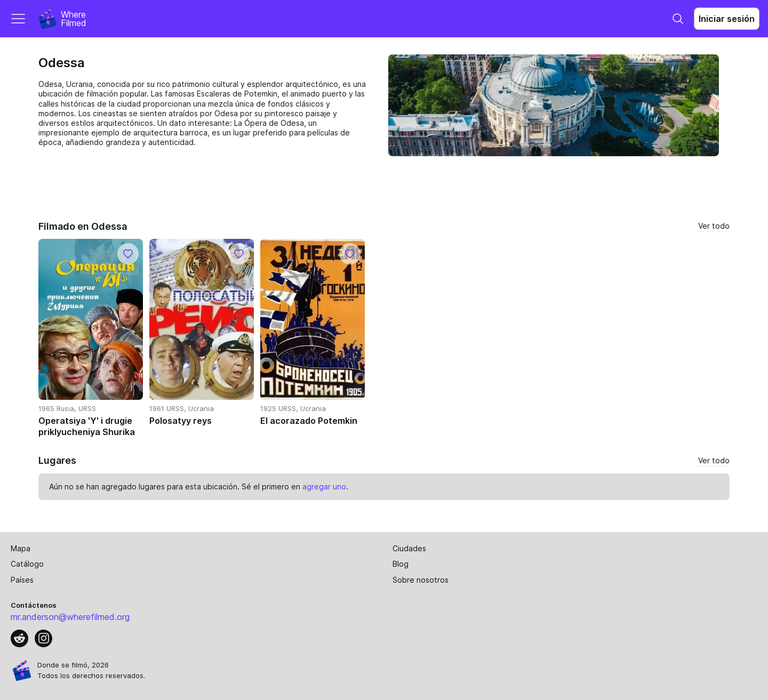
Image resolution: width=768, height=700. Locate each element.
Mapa (21, 548)
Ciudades (409, 548)
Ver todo (714, 226)
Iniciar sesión (727, 19)
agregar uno (324, 486)
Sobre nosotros (421, 580)
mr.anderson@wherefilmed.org (70, 617)
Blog (401, 564)
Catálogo (27, 564)
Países (22, 580)
